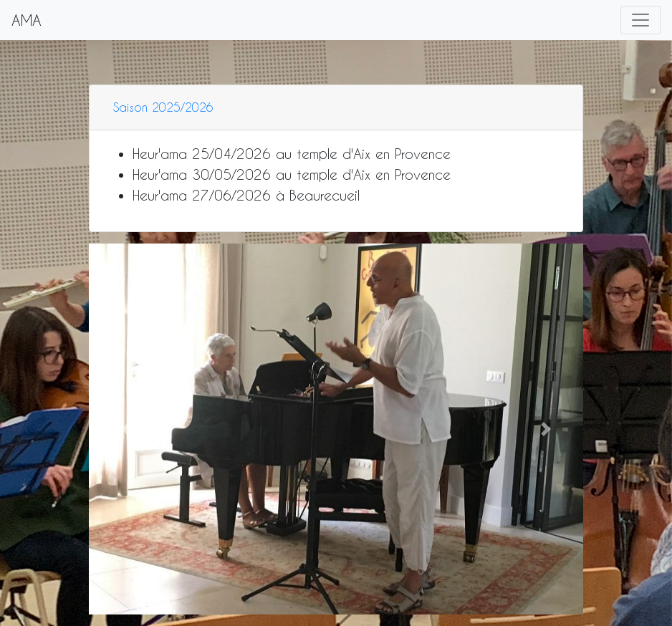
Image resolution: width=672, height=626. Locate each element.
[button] (126, 429)
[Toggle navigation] (640, 20)
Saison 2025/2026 (163, 107)
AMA (27, 20)
